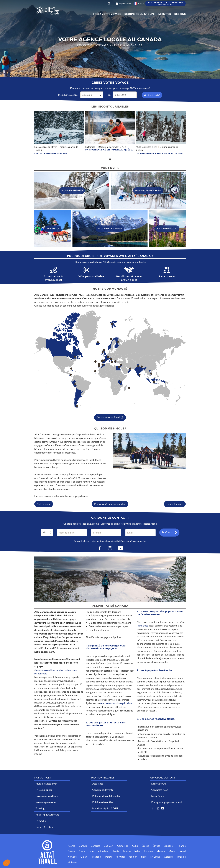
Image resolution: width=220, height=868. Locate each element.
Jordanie (148, 851)
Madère (161, 851)
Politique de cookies (103, 802)
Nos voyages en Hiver (47, 796)
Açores (71, 846)
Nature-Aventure (45, 827)
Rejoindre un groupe (139, 14)
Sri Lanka (155, 857)
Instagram (158, 808)
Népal (183, 851)
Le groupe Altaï (159, 783)
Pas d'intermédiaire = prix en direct (129, 278)
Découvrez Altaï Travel (108, 417)
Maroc (172, 851)
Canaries (95, 846)
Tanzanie (181, 857)
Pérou (108, 857)
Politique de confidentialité (106, 796)
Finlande (181, 846)
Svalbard (168, 857)
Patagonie (96, 857)
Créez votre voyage (107, 14)
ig (110, 548)
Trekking (40, 808)
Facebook (153, 808)
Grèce (82, 851)
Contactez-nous (175, 504)
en (109, 95)
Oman (84, 857)
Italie (137, 851)
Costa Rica (123, 846)
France (71, 851)
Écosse (145, 846)
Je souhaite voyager (68, 95)
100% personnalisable (91, 276)
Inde (91, 851)
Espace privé (125, 3)
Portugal (120, 857)
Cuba (135, 846)
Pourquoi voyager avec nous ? (167, 802)
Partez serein (167, 276)
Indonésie (103, 851)
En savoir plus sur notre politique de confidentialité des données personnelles (110, 541)
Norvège (72, 857)
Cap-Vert (109, 846)
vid (120, 548)
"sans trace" (143, 625)
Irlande (115, 851)
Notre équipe (44, 504)
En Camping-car (44, 790)
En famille (41, 821)
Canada (83, 846)
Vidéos (163, 808)
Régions (180, 14)
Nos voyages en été (46, 802)
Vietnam (72, 862)
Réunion (133, 857)
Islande (127, 851)
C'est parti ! (154, 95)
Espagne (168, 846)
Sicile (144, 857)
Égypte (156, 846)
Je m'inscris (168, 532)
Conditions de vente (103, 790)
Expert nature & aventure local (53, 278)
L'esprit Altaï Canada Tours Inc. (110, 504)
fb (100, 548)
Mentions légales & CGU (105, 808)
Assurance (98, 783)
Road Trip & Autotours (47, 814)
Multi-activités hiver (46, 783)
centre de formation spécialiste (116, 703)
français (136, 4)
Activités (164, 14)
